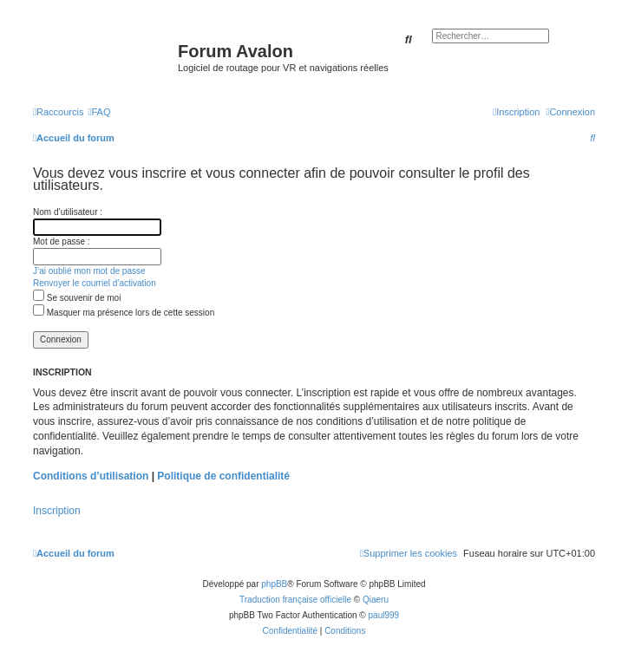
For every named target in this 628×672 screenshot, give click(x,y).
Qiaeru (376, 600)
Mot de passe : (62, 241)
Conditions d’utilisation (91, 476)
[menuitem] (99, 112)
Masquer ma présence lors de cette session (124, 313)
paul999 (384, 615)
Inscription (57, 511)
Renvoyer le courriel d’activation (95, 283)
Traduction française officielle (295, 600)
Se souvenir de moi (77, 298)
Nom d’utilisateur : (68, 212)
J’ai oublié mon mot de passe (89, 271)
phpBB (274, 584)
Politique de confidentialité (223, 476)
